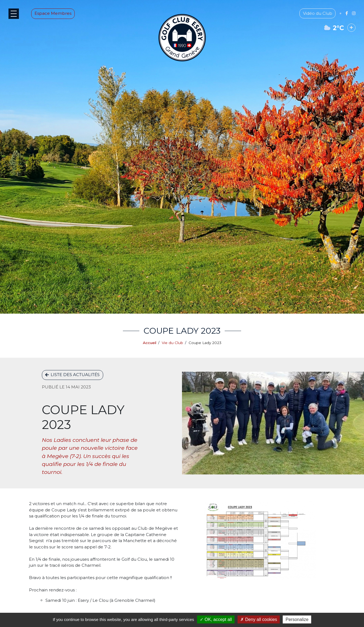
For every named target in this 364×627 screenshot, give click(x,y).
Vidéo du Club (312, 18)
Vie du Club (172, 343)
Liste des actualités (73, 375)
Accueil (150, 343)
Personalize (297, 619)
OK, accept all (216, 619)
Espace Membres (58, 18)
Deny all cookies (259, 619)
